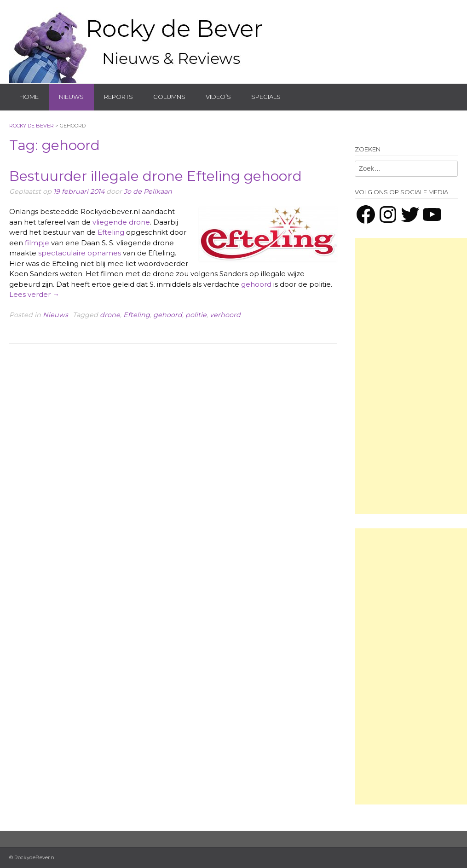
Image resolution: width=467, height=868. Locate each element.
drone (110, 315)
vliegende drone (121, 222)
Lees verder (34, 294)
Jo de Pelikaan (148, 191)
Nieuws (71, 97)
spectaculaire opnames (80, 253)
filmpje (37, 243)
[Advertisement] (411, 376)
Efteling (111, 232)
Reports (118, 97)
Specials (266, 97)
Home (29, 97)
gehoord (256, 284)
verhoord (225, 315)
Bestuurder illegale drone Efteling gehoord (156, 176)
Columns (169, 97)
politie (196, 315)
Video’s (218, 97)
